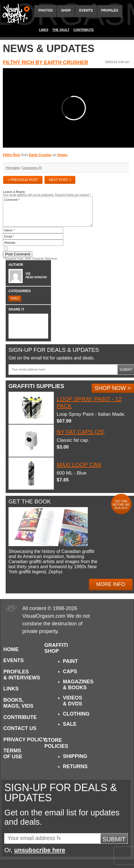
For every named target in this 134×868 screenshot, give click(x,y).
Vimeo (62, 155)
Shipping (75, 756)
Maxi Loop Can (79, 465)
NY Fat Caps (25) (81, 432)
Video (15, 299)
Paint (70, 661)
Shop (66, 10)
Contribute (84, 30)
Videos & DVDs (73, 701)
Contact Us (20, 728)
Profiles (110, 10)
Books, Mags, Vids (18, 703)
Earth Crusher (40, 155)
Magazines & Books (78, 685)
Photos (45, 10)
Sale (70, 724)
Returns (75, 766)
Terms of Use (13, 754)
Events (86, 10)
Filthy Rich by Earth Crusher (45, 63)
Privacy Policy (25, 740)
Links (44, 30)
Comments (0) (32, 168)
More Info (111, 584)
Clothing (76, 714)
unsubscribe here (40, 850)
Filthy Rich (11, 155)
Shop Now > (113, 388)
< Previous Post (23, 180)
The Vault (61, 30)
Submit (114, 839)
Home (11, 649)
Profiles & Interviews (22, 675)
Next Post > (60, 180)
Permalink (13, 168)
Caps (70, 671)
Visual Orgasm (15, 14)
